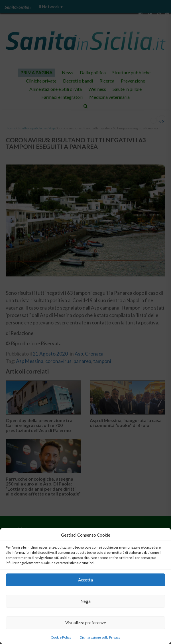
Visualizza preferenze (86, 623)
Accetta (85, 580)
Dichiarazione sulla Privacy (100, 637)
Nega (85, 601)
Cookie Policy (61, 637)
